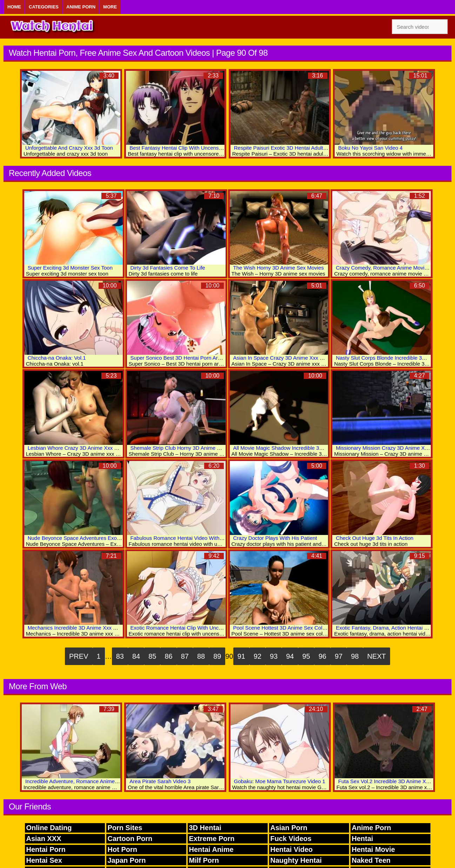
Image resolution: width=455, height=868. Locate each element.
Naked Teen (371, 860)
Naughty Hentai (296, 860)
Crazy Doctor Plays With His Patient (275, 538)
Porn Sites (125, 828)
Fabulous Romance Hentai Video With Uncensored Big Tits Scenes (209, 538)
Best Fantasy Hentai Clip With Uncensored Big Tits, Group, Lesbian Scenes (218, 148)
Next (377, 656)
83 (120, 656)
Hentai (363, 839)
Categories (44, 7)
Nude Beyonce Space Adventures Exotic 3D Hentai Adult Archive (103, 538)
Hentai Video (292, 849)
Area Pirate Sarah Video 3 (160, 781)
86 (168, 656)
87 (185, 656)
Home (14, 7)
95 (306, 656)
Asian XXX (44, 839)
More (110, 7)
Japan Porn (127, 860)
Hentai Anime (211, 849)
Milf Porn (204, 860)
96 (322, 656)
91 (241, 656)
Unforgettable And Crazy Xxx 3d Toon (69, 148)
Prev (79, 656)
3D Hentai (205, 828)
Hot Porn (122, 849)
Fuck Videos (291, 839)
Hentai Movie (373, 849)
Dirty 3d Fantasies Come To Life (168, 268)
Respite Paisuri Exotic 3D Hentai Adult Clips (285, 148)
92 (257, 656)
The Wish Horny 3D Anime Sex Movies (279, 268)
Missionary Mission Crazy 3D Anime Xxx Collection (395, 448)
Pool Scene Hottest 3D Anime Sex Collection (286, 628)
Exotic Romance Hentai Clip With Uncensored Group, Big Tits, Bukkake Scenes (223, 628)
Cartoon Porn (130, 839)
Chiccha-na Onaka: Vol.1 (57, 358)
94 (290, 656)
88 (201, 656)
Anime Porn (81, 7)
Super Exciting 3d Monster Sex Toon (70, 268)
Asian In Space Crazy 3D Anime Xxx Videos (285, 358)
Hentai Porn (46, 849)
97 (339, 656)
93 (274, 656)
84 (136, 656)
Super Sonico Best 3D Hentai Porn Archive (180, 358)
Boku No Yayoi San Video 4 (370, 148)
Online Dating (49, 828)
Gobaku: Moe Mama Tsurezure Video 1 (280, 781)
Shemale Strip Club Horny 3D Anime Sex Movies (187, 448)
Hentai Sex (44, 860)
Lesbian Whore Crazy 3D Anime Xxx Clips (77, 448)
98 (355, 656)
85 (152, 656)
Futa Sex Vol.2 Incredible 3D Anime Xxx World (392, 781)
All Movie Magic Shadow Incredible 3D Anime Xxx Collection (304, 448)
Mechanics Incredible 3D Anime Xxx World (77, 628)
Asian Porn (289, 828)
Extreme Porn (212, 839)
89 (217, 656)
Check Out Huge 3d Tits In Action (374, 538)
